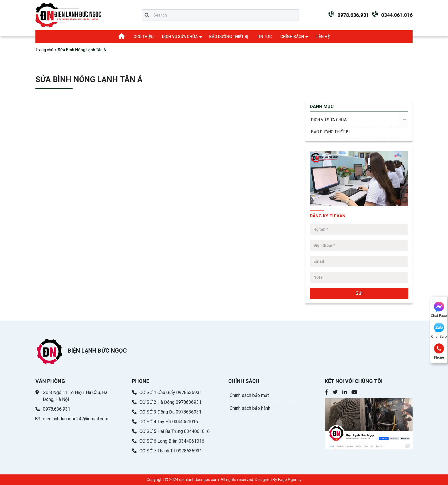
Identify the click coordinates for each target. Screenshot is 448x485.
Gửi (359, 293)
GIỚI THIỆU (143, 37)
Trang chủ (44, 50)
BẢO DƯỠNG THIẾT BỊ (229, 37)
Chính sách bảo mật (249, 395)
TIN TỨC (264, 37)
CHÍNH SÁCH (292, 37)
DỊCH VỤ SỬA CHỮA (180, 37)
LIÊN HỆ (323, 37)
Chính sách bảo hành (250, 408)
